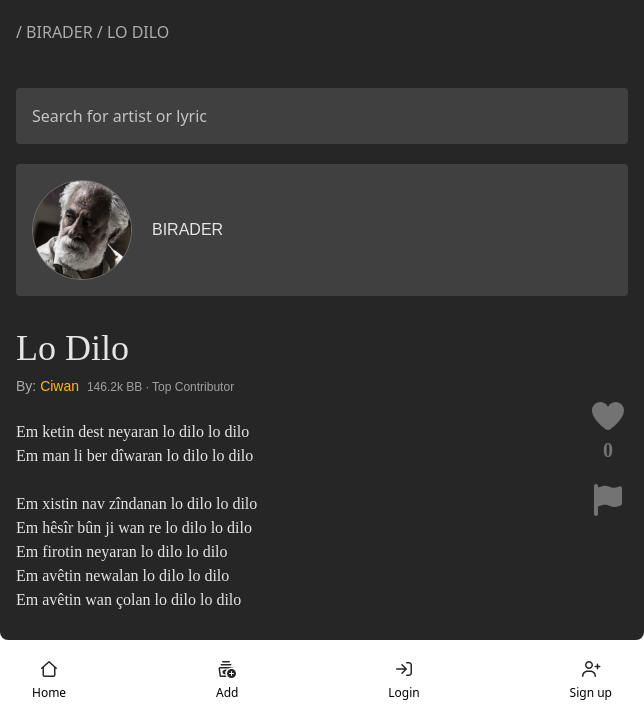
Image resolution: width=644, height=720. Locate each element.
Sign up (591, 680)
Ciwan (59, 386)
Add (227, 680)
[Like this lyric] (608, 416)
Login (403, 680)
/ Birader (56, 32)
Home (49, 680)
